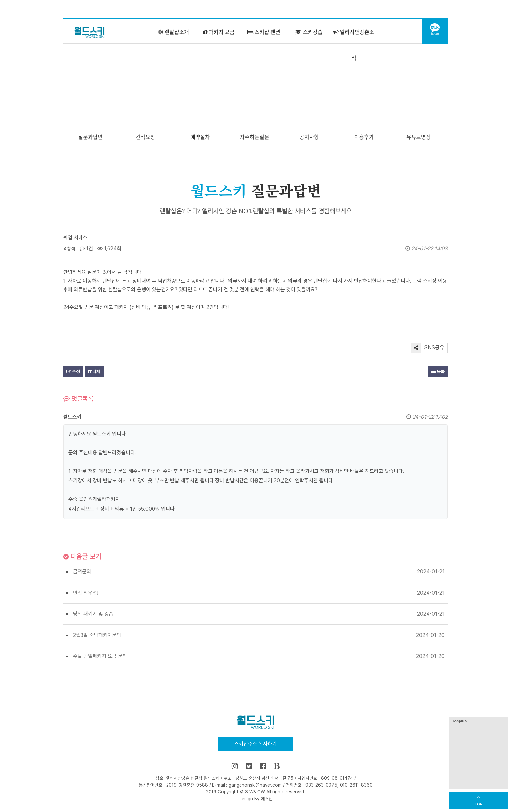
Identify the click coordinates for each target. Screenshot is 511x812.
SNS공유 (428, 348)
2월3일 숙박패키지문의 (97, 635)
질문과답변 (90, 137)
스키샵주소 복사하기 (255, 744)
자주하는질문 (255, 137)
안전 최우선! (86, 593)
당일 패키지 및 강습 (93, 614)
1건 (86, 249)
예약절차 (200, 137)
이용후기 (364, 137)
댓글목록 (78, 399)
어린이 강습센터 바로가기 (421, 9)
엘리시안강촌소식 (354, 45)
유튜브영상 (419, 137)
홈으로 (345, 9)
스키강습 (309, 32)
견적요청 (145, 137)
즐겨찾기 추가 (376, 9)
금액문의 (82, 572)
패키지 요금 (219, 32)
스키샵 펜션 (264, 32)
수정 (73, 371)
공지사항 (309, 137)
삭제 (94, 371)
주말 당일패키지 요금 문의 (100, 656)
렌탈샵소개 (174, 32)
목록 (438, 371)
